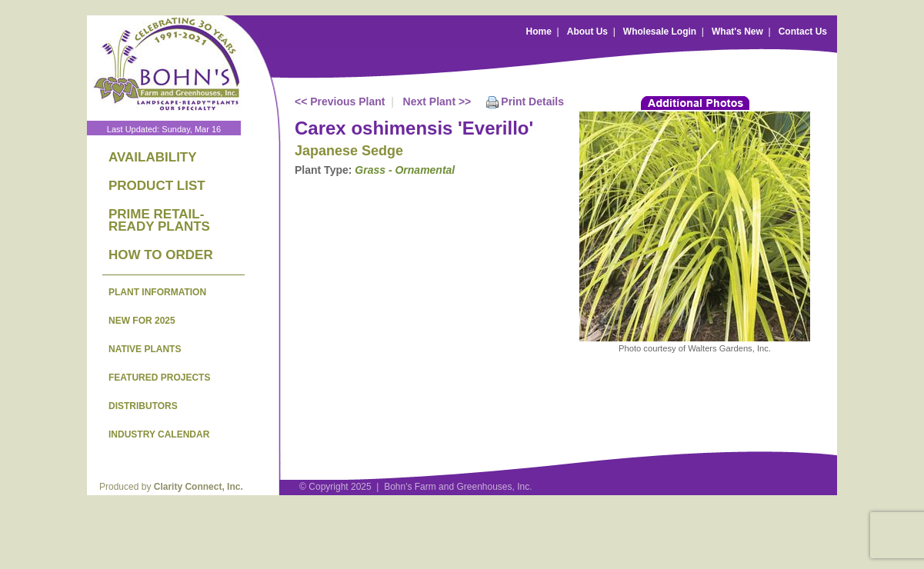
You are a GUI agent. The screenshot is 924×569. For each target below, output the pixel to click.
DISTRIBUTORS (143, 406)
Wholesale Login (660, 32)
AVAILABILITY (153, 157)
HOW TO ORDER (161, 255)
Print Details (532, 101)
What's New (737, 32)
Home (539, 32)
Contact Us (803, 32)
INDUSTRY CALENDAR (159, 434)
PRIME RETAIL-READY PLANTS (159, 220)
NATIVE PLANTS (145, 349)
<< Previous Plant (340, 101)
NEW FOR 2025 (142, 321)
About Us (587, 32)
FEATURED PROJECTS (159, 378)
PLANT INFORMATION (157, 292)
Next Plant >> (437, 101)
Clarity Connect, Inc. (198, 487)
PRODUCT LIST (157, 186)
